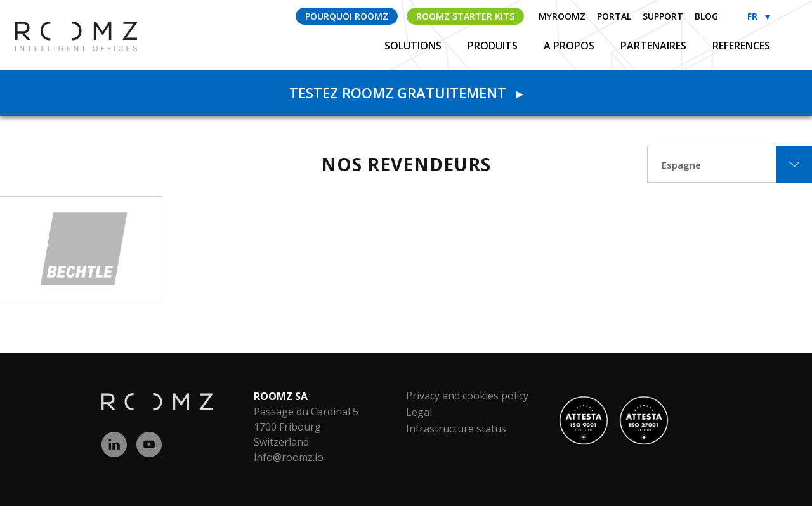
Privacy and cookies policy (467, 396)
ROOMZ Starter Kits (465, 16)
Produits (494, 46)
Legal (419, 412)
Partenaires (655, 46)
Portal (614, 16)
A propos (570, 46)
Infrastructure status (456, 429)
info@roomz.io (289, 457)
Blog (706, 16)
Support (663, 16)
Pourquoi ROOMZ (347, 16)
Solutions (414, 46)
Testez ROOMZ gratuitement (406, 93)
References (741, 46)
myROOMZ (562, 16)
